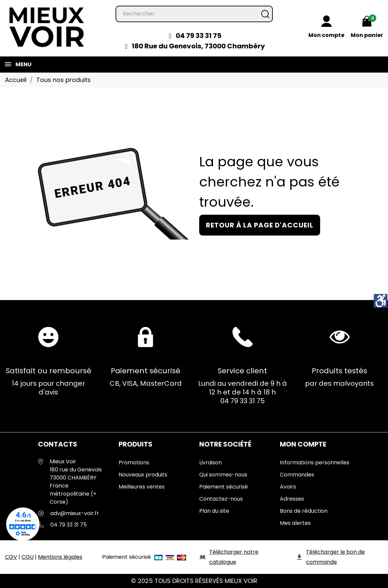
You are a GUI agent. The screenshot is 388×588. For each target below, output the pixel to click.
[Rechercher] (194, 14)
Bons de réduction (304, 511)
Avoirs (288, 487)
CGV (11, 557)
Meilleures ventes (142, 487)
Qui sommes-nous (223, 475)
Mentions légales (60, 557)
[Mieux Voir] (47, 27)
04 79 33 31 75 (199, 36)
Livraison (210, 463)
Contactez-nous (221, 499)
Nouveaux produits (143, 475)
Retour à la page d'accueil (260, 225)
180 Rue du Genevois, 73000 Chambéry (198, 46)
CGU (28, 557)
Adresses (292, 499)
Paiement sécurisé (224, 487)
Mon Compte (303, 444)
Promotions (134, 463)
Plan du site (214, 511)
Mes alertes (295, 523)
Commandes (297, 475)
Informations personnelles (315, 463)
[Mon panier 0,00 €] (367, 28)
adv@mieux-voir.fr (75, 513)
